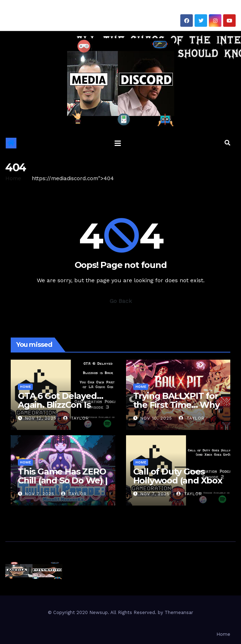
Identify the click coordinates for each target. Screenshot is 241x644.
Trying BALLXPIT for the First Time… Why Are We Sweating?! (176, 405)
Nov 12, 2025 (41, 418)
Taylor (76, 418)
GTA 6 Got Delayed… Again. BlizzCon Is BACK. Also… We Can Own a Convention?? (61, 409)
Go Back (121, 301)
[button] (227, 143)
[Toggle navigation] (118, 143)
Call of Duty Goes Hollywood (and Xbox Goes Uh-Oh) (178, 480)
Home (13, 178)
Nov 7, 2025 (40, 494)
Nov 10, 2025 (156, 418)
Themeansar (179, 612)
